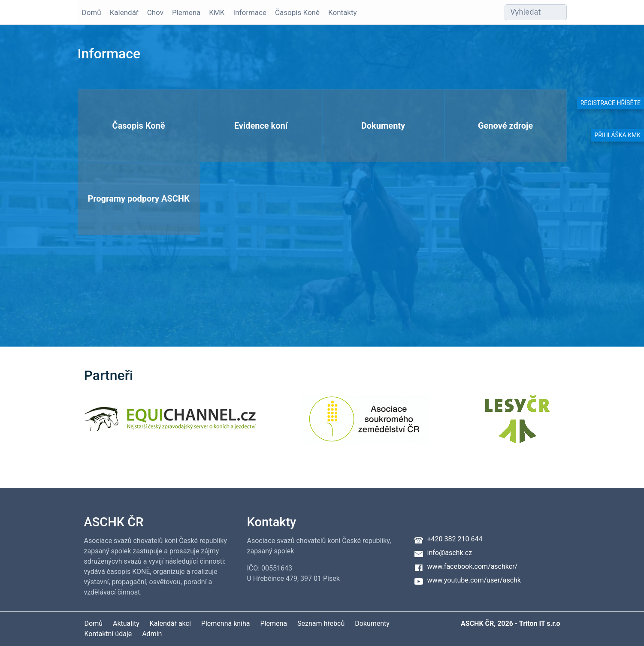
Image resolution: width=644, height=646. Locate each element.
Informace (250, 12)
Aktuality (126, 623)
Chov (155, 12)
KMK (217, 12)
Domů (92, 12)
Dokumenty (372, 623)
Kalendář (124, 12)
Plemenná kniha (226, 623)
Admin (152, 634)
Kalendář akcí (170, 623)
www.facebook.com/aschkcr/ (473, 566)
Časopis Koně (297, 12)
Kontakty (343, 12)
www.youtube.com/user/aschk (474, 580)
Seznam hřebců (321, 623)
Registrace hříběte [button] (611, 103)
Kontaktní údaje (108, 634)
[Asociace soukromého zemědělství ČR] (365, 424)
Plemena (186, 12)
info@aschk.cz (450, 553)
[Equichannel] (170, 424)
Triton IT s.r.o (540, 623)
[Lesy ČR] (517, 424)
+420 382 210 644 (455, 539)
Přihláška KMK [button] (617, 135)
